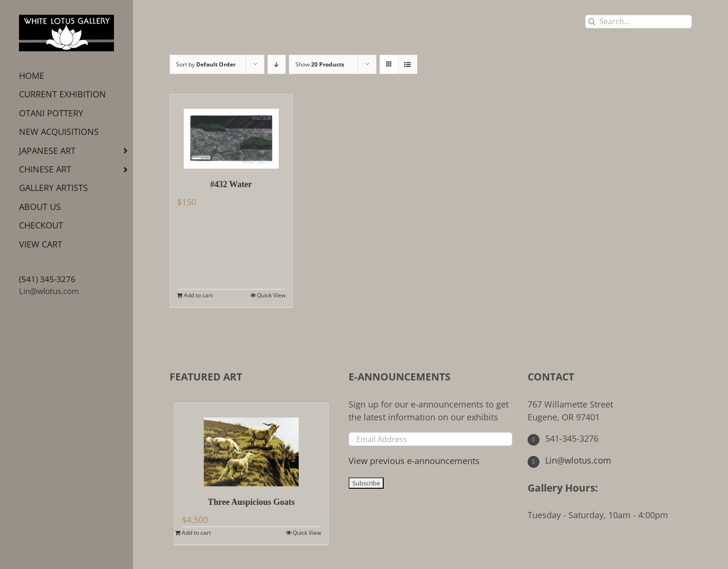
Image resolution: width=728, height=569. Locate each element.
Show (320, 64)
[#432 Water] (231, 132)
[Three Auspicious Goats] (251, 445)
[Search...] (638, 22)
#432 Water (231, 184)
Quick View (271, 295)
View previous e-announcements (414, 461)
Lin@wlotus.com (49, 291)
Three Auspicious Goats (251, 502)
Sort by (206, 64)
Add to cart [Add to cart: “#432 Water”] (198, 295)
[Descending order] (277, 64)
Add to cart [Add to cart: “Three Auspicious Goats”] (196, 533)
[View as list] (408, 64)
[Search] (592, 22)
